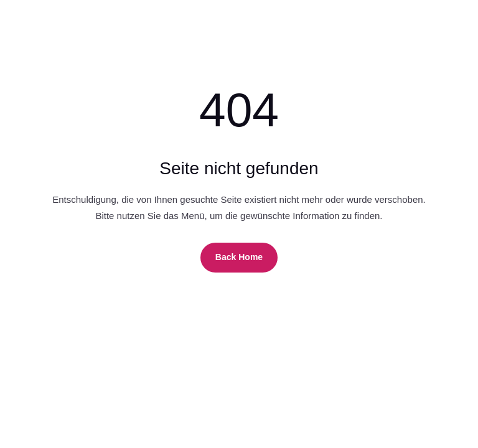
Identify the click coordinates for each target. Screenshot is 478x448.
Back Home (239, 257)
